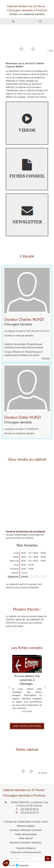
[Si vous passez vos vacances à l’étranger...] (27, 664)
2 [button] (50, 51)
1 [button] (48, 51)
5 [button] (46, 773)
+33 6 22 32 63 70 (29, 812)
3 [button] (52, 51)
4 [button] (44, 773)
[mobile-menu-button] (41, 21)
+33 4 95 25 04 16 (29, 809)
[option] (27, 35)
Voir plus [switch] (46, 358)
